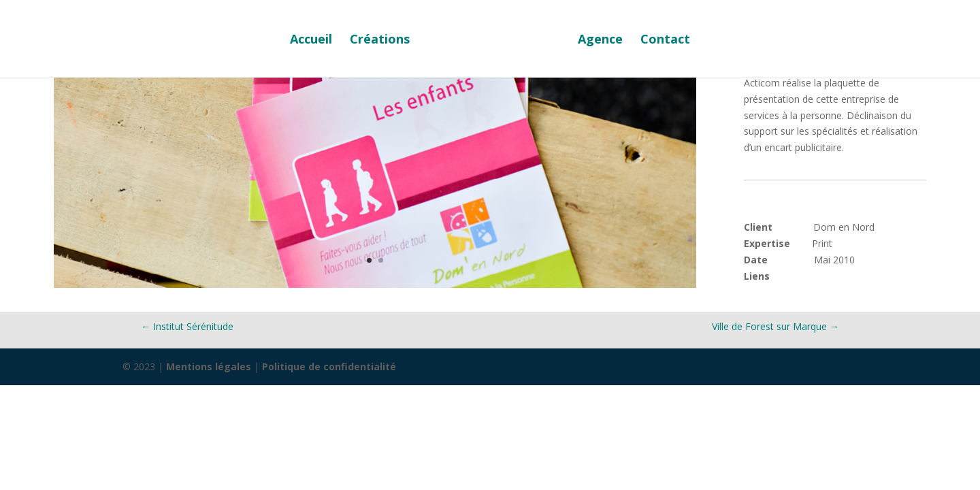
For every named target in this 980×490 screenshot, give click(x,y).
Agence (600, 40)
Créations (380, 40)
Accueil (311, 40)
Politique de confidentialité (329, 366)
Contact (665, 40)
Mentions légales (209, 366)
